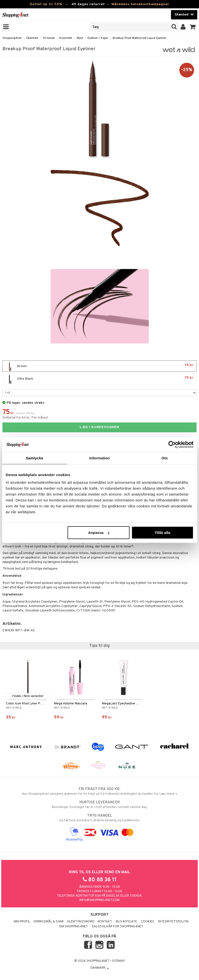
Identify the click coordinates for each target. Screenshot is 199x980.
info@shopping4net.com (99, 900)
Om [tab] (164, 458)
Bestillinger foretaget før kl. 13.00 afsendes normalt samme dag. (99, 805)
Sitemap (118, 961)
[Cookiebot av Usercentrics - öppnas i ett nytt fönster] (172, 444)
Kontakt (105, 922)
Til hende (49, 38)
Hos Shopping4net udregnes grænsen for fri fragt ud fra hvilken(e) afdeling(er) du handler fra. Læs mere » (99, 791)
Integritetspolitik (173, 922)
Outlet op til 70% (46, 4)
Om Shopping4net (73, 927)
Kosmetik (66, 38)
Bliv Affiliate (126, 922)
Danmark (100, 968)
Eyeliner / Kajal (98, 38)
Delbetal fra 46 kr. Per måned (25, 418)
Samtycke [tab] (35, 458)
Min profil (22, 922)
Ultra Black (99, 379)
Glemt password (81, 922)
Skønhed (32, 38)
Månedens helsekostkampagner (140, 4)
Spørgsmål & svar (49, 922)
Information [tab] (100, 458)
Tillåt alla (162, 533)
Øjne (80, 38)
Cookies (148, 922)
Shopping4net (12, 38)
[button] (193, 27)
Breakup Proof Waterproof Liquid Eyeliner (139, 38)
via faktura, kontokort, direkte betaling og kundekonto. (99, 818)
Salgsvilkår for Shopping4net (117, 927)
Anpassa (99, 533)
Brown (99, 366)
